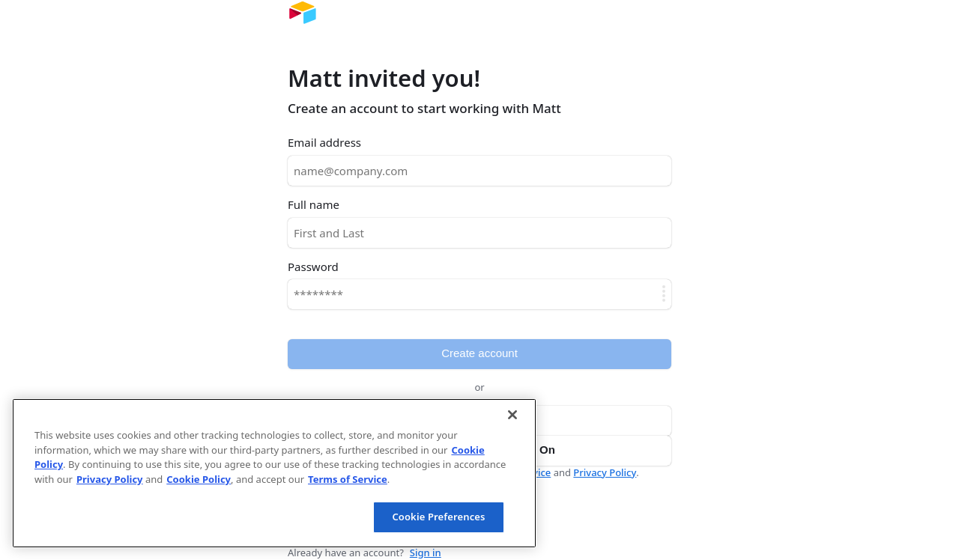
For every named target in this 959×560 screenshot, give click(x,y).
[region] (274, 473)
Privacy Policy (605, 472)
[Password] (479, 294)
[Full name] (479, 233)
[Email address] (479, 171)
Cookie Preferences (438, 517)
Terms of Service (348, 479)
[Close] (512, 415)
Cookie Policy (199, 479)
